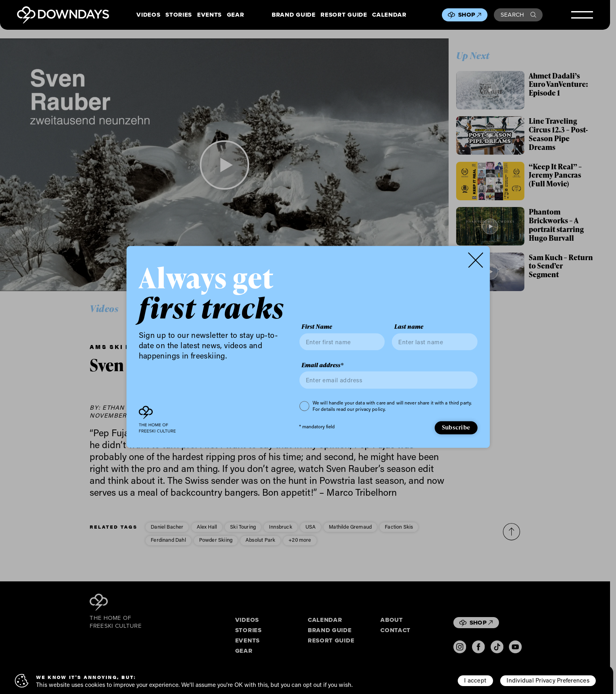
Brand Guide (294, 15)
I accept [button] (475, 680)
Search (518, 15)
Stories (179, 15)
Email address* (322, 365)
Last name (409, 327)
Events (209, 15)
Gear (236, 15)
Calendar (389, 15)
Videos (148, 15)
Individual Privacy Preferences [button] (548, 680)
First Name (317, 327)
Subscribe (456, 427)
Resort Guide (344, 15)
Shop (470, 15)
